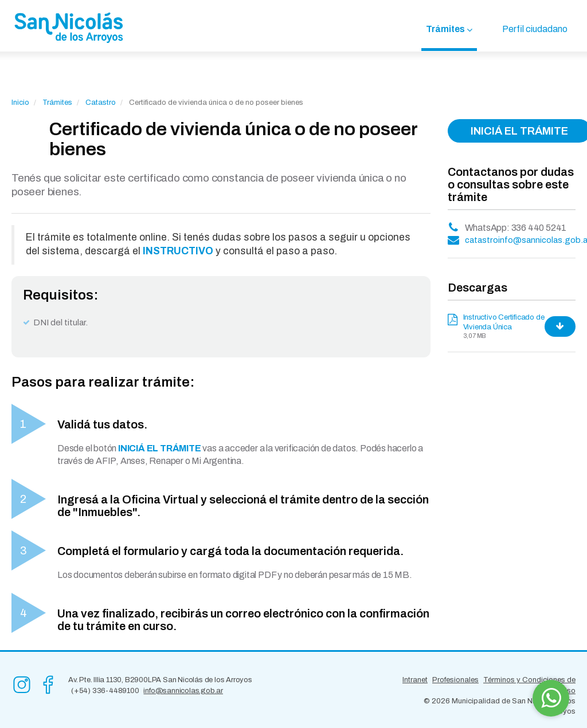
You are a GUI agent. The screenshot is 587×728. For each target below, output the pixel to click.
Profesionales (455, 680)
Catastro (101, 103)
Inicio (20, 103)
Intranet (415, 680)
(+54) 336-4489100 (105, 691)
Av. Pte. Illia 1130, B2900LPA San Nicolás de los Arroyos (160, 680)
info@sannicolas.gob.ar (183, 691)
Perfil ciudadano (535, 29)
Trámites (445, 29)
